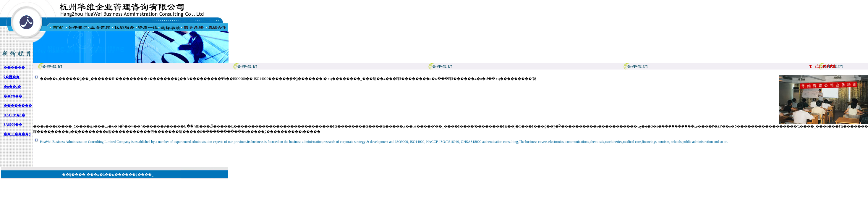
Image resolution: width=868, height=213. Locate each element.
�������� (18, 106)
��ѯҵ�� (13, 96)
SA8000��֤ (13, 125)
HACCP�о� (14, 115)
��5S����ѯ (17, 134)
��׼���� (14, 67)
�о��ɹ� (12, 87)
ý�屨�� (12, 77)
